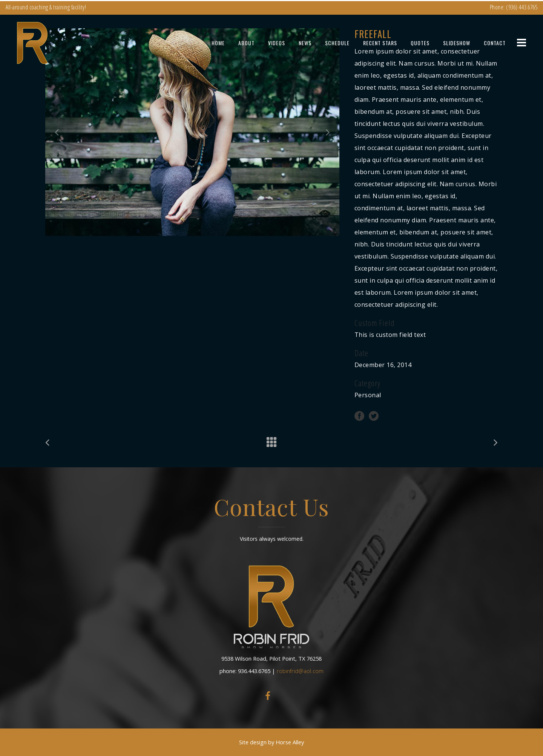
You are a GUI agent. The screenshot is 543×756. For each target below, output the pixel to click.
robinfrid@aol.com (300, 671)
